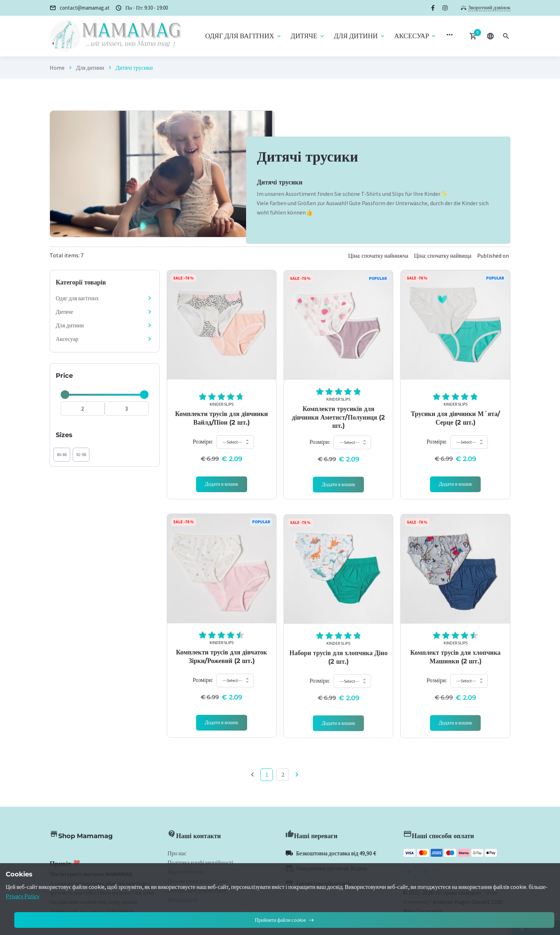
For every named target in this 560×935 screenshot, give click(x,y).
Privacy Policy (22, 896)
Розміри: (203, 451)
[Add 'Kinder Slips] (222, 494)
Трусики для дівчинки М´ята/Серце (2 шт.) (455, 427)
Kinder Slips (222, 413)
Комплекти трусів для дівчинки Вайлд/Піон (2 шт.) (221, 427)
